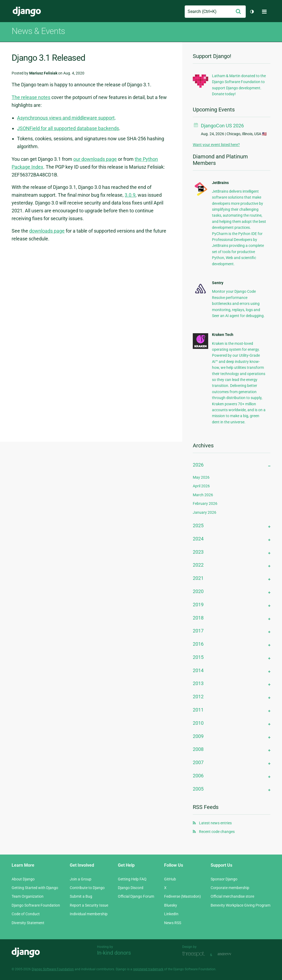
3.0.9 (130, 195)
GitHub (170, 879)
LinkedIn (171, 914)
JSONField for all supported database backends (68, 128)
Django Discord (131, 888)
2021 (198, 578)
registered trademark (148, 969)
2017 (198, 631)
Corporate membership (230, 888)
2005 (198, 789)
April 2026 (201, 486)
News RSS (173, 923)
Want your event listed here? (216, 145)
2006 (198, 776)
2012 (198, 697)
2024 (198, 539)
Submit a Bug (81, 896)
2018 (198, 618)
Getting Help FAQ (132, 879)
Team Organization (28, 896)
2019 (198, 605)
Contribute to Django (87, 888)
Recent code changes (217, 832)
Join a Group (81, 879)
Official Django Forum (136, 896)
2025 (198, 525)
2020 (198, 591)
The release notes (31, 97)
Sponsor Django (224, 879)
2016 (198, 644)
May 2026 (201, 477)
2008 (198, 749)
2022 (198, 565)
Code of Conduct (26, 914)
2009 (198, 736)
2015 (198, 657)
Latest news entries (215, 823)
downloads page (47, 231)
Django (27, 12)
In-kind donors (114, 953)
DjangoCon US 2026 (222, 126)
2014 (198, 670)
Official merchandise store (232, 896)
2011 (198, 710)
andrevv (230, 954)
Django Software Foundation (36, 905)
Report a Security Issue (89, 905)
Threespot (195, 954)
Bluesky (171, 905)
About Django (23, 879)
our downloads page (95, 159)
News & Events (38, 31)
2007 (198, 762)
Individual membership (89, 914)
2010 (198, 723)
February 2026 (205, 503)
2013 (198, 683)
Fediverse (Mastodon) (183, 896)
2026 (198, 465)
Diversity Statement (28, 923)
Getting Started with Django (35, 888)
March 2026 (203, 495)
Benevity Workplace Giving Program (240, 905)
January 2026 (205, 512)
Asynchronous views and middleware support (66, 118)
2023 (198, 552)
